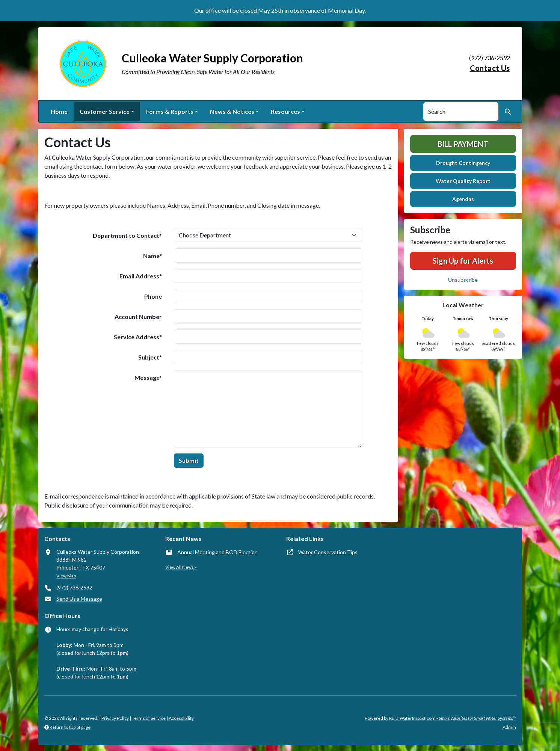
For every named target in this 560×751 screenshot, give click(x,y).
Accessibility (181, 718)
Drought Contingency (463, 163)
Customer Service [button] (105, 111)
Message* (148, 377)
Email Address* (141, 276)
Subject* (150, 357)
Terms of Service (149, 718)
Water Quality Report (463, 181)
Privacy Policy (115, 718)
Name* (152, 256)
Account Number (138, 317)
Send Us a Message (79, 599)
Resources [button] (285, 111)
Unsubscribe (463, 280)
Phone (153, 296)
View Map (66, 576)
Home (59, 111)
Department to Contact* (127, 235)
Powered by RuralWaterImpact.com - (440, 718)
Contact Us (490, 68)
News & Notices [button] (232, 111)
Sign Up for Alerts (463, 261)
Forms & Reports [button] (170, 111)
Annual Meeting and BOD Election (217, 552)
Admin (509, 727)
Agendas (463, 199)
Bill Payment (463, 144)
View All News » (181, 567)
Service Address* (138, 337)
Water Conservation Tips (328, 552)
